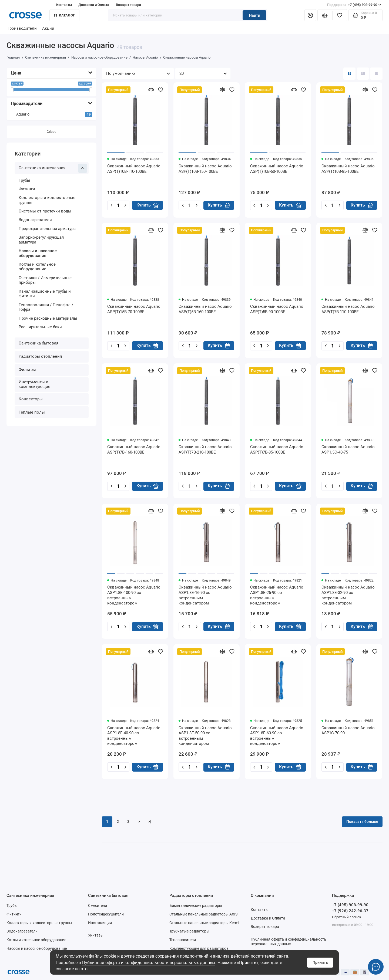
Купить (147, 205)
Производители (22, 28)
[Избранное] (340, 15)
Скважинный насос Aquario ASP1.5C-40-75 (348, 450)
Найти (255, 15)
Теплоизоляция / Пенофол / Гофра (46, 307)
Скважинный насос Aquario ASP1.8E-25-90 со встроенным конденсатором (277, 595)
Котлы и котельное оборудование (37, 267)
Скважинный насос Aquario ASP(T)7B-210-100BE (205, 450)
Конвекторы (31, 399)
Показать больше (362, 822)
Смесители (98, 905)
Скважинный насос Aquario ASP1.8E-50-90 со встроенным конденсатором (205, 736)
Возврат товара (128, 5)
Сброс (51, 132)
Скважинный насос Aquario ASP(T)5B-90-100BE (277, 309)
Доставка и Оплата (94, 5)
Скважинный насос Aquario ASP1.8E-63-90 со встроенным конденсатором (277, 736)
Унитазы (96, 935)
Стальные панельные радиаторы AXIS (203, 914)
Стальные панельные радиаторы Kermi (204, 923)
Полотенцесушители (106, 914)
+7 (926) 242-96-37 (350, 911)
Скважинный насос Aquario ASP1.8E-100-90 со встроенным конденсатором (134, 595)
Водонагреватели (35, 220)
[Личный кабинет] (310, 15)
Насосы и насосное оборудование (38, 253)
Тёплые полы (32, 412)
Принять (320, 962)
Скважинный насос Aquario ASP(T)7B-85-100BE (277, 450)
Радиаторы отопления (40, 356)
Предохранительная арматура (47, 229)
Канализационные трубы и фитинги (45, 294)
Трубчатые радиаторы (189, 931)
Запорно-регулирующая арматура (41, 240)
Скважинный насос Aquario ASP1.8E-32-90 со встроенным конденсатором (348, 595)
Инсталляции (100, 923)
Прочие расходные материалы (48, 318)
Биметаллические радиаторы (196, 905)
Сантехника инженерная (53, 168)
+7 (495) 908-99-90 (354, 5)
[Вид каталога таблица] (376, 74)
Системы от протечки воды (45, 211)
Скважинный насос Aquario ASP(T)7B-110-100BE (348, 309)
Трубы (24, 180)
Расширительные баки (40, 327)
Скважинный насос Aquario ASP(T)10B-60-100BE (277, 169)
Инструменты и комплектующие (34, 384)
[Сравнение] (325, 15)
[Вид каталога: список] (363, 74)
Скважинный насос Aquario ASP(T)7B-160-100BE (134, 450)
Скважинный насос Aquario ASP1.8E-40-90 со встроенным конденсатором (134, 736)
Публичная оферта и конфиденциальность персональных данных (149, 963)
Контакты (64, 5)
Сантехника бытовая (38, 343)
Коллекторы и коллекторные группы (47, 200)
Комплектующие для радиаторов (199, 948)
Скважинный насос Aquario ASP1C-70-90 (348, 731)
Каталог (64, 15)
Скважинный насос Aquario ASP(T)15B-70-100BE (134, 309)
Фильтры (27, 370)
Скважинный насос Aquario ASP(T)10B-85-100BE (348, 169)
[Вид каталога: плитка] (349, 74)
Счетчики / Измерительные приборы (45, 280)
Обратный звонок (347, 917)
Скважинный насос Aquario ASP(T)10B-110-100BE (134, 169)
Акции (48, 28)
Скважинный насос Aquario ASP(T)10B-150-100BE (205, 169)
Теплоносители (183, 940)
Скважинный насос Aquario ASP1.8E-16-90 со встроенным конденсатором (205, 595)
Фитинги (27, 189)
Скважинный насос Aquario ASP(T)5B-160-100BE (205, 309)
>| (150, 822)
